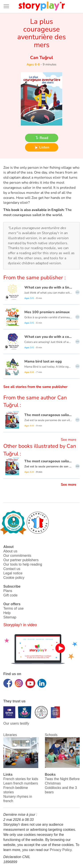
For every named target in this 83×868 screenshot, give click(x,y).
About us (10, 551)
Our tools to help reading (23, 564)
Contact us (12, 569)
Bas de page (9, 0)
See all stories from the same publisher (35, 387)
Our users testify (16, 723)
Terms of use (14, 608)
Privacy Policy (61, 850)
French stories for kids (21, 779)
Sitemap (10, 617)
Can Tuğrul (41, 58)
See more (69, 440)
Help (7, 613)
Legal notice (13, 573)
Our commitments (17, 556)
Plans (8, 591)
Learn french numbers (21, 783)
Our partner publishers (21, 560)
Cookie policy (14, 578)
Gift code (10, 595)
